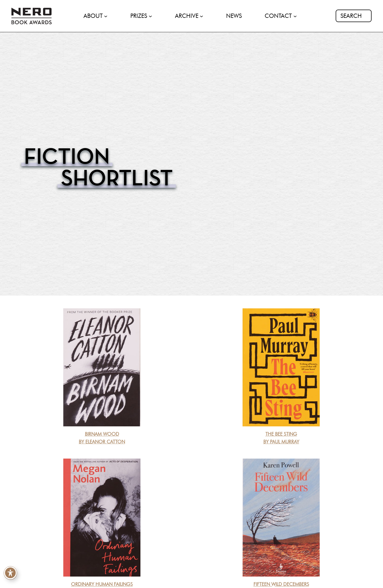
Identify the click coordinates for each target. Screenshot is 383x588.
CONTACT (278, 16)
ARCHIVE (187, 16)
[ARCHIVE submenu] (201, 16)
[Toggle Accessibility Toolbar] (10, 573)
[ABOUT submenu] (106, 16)
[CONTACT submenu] (295, 16)
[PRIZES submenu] (150, 16)
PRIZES (139, 16)
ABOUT (93, 16)
